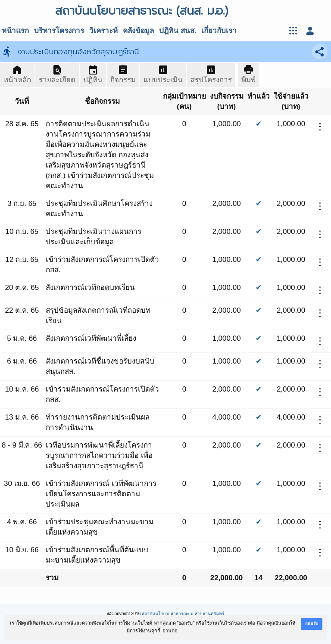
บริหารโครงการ (59, 31)
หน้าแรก (15, 31)
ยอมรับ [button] (312, 624)
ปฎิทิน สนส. (178, 31)
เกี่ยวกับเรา (219, 31)
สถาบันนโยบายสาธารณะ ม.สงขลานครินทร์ (183, 614)
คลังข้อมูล (138, 31)
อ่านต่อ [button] (170, 631)
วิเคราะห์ (103, 31)
